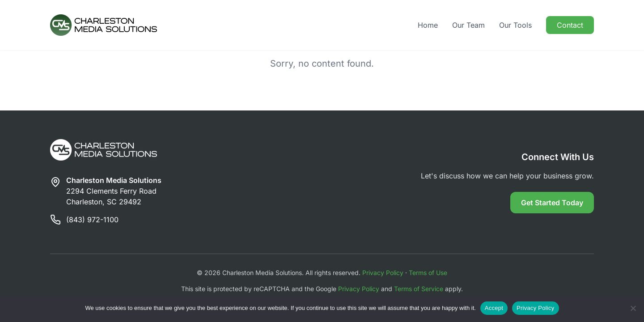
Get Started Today (552, 203)
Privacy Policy (383, 273)
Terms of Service (419, 289)
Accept (494, 308)
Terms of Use (428, 273)
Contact (570, 25)
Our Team (468, 25)
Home (428, 25)
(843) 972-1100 (92, 220)
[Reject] (633, 308)
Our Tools (515, 25)
